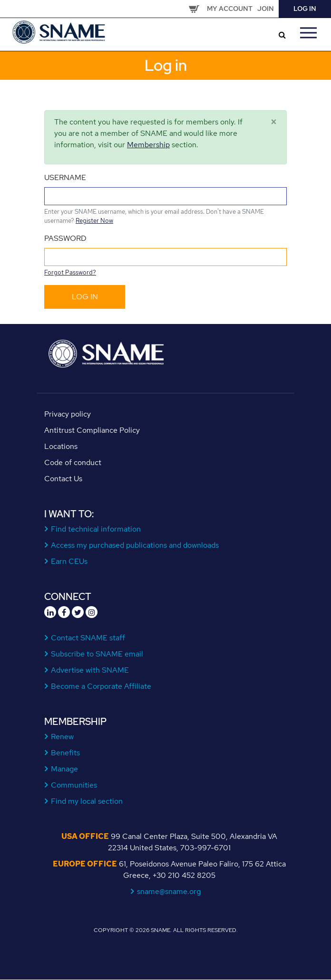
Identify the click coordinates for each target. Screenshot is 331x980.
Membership (148, 145)
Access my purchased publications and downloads (135, 545)
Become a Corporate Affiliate (101, 686)
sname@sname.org (169, 891)
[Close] (274, 122)
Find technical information (96, 529)
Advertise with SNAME (90, 670)
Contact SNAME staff (88, 638)
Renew (63, 737)
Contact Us (63, 479)
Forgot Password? (70, 272)
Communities (74, 785)
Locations (61, 446)
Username (65, 177)
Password (65, 238)
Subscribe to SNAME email (97, 654)
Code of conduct (73, 462)
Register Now (94, 221)
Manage (65, 769)
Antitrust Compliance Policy (92, 430)
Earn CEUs (69, 561)
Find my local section (87, 801)
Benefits (66, 753)
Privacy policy (68, 414)
